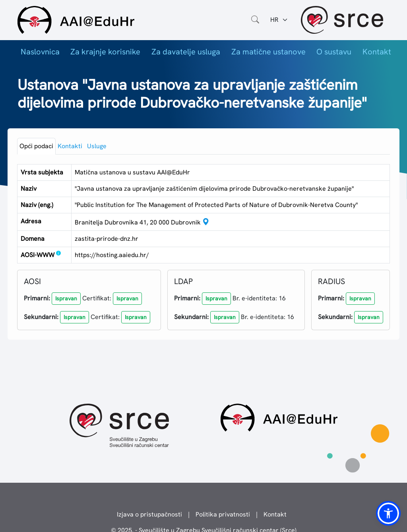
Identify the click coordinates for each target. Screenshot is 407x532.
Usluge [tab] (97, 146)
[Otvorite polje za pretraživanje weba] (255, 20)
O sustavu (334, 52)
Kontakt (377, 52)
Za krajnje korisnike (105, 52)
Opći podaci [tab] (36, 146)
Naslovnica (40, 52)
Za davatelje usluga (186, 52)
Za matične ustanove (268, 52)
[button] (66, 299)
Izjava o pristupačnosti (149, 514)
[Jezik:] (279, 20)
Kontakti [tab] (70, 146)
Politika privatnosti (223, 514)
